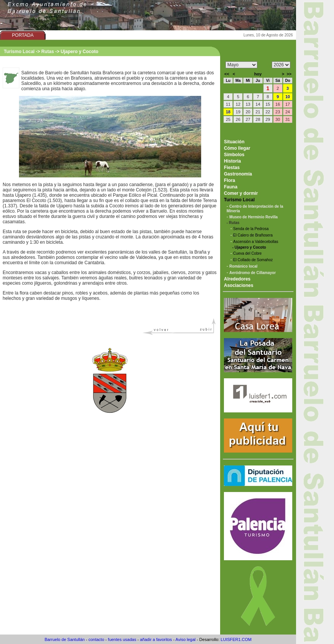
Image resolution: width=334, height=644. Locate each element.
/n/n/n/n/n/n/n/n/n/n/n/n (241, 65)
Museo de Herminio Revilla (253, 217)
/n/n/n (281, 65)
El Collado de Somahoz (253, 260)
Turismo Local (19, 52)
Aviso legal (185, 639)
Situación (234, 142)
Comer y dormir (241, 193)
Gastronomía (238, 174)
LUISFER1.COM (236, 639)
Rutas (48, 52)
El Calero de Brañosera (253, 235)
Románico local (243, 266)
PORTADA (23, 35)
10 (288, 97)
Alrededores (237, 279)
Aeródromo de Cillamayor (252, 273)
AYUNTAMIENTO (68, 35)
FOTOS (159, 35)
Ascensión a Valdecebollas (256, 242)
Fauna (231, 187)
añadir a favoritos (156, 639)
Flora (229, 180)
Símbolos (234, 155)
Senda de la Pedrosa (251, 229)
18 (228, 112)
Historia (232, 161)
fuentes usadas (122, 639)
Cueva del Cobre (247, 253)
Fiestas (232, 168)
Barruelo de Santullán (65, 639)
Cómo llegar (237, 148)
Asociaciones (239, 285)
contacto (96, 639)
